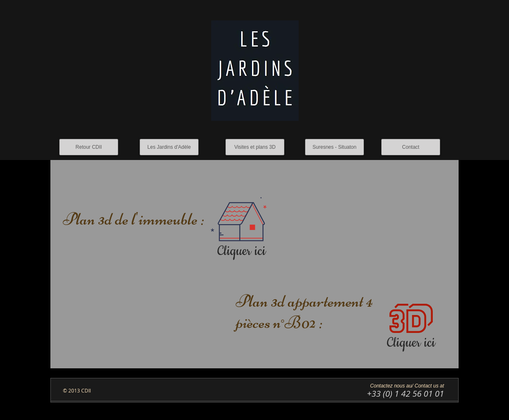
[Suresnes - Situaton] (334, 147)
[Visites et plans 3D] (255, 147)
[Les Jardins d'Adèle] (169, 147)
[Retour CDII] (89, 147)
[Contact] (411, 147)
